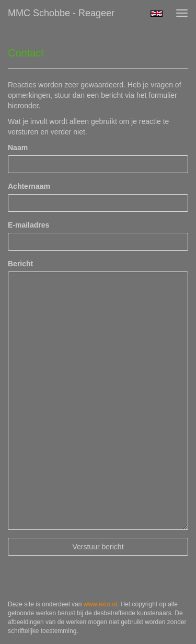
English (157, 14)
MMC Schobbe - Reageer (61, 13)
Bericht (20, 264)
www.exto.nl (100, 604)
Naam (18, 148)
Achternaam (29, 186)
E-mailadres (28, 225)
